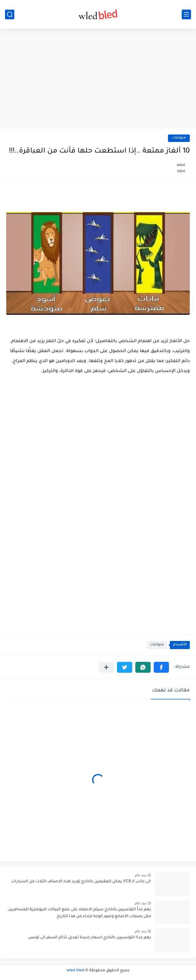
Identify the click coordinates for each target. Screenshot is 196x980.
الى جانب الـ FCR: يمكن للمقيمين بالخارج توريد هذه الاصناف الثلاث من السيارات (81, 882)
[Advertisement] (98, 78)
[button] (161, 667)
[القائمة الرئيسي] (186, 14)
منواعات (179, 138)
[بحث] (10, 14)
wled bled (75, 971)
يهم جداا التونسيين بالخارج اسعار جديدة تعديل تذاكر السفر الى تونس (90, 938)
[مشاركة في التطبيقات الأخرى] (106, 667)
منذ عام (140, 875)
